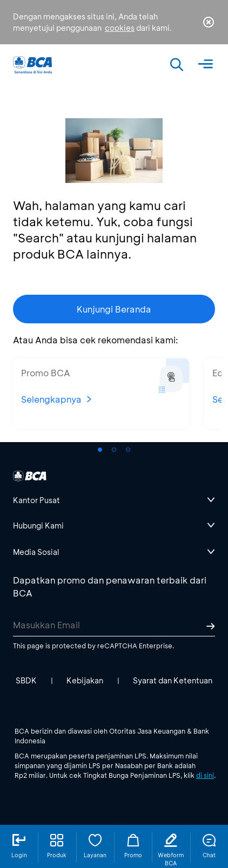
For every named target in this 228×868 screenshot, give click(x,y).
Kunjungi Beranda (114, 309)
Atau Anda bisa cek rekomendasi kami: (96, 340)
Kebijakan (85, 680)
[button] (100, 450)
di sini (205, 775)
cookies (120, 28)
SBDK (26, 680)
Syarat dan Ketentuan (173, 680)
